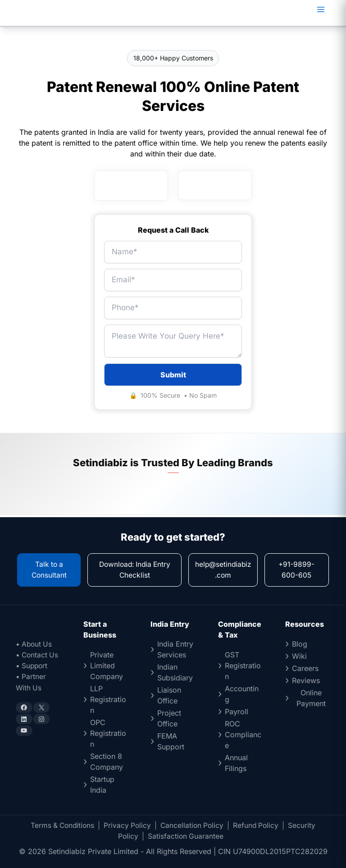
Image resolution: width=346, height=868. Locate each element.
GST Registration (243, 666)
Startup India (102, 785)
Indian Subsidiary (175, 672)
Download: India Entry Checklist (135, 570)
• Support (32, 666)
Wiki (299, 656)
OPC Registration (108, 733)
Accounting (242, 694)
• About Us (35, 644)
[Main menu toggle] (321, 9)
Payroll (237, 712)
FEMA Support (171, 741)
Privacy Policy (127, 825)
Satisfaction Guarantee (186, 836)
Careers (305, 668)
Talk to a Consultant (49, 570)
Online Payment (311, 698)
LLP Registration (108, 699)
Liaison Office (169, 695)
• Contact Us (38, 655)
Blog (300, 644)
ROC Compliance (243, 735)
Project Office (169, 718)
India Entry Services (175, 649)
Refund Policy (259, 825)
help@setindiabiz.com (224, 570)
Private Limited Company (107, 666)
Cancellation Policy (193, 825)
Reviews (306, 680)
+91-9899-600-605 (297, 570)
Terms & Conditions (61, 825)
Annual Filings (236, 763)
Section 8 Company (107, 762)
